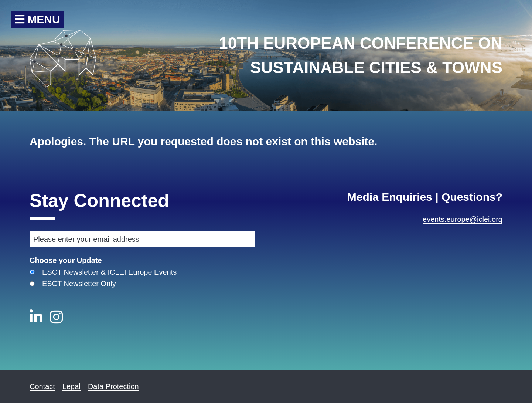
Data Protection (113, 386)
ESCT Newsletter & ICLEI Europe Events (109, 272)
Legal (71, 386)
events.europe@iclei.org (463, 219)
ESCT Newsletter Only (79, 284)
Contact (42, 386)
